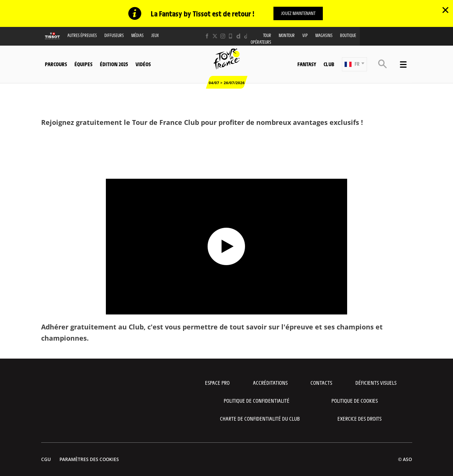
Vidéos (143, 64)
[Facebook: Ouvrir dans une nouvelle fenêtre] (207, 36)
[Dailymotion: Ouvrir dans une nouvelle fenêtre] (238, 36)
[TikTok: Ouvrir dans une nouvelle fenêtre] (246, 36)
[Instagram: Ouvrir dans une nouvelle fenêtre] (223, 36)
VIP (305, 35)
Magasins (324, 35)
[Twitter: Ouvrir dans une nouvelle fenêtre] (215, 36)
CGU (46, 459)
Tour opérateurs (261, 39)
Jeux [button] (155, 35)
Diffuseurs (114, 35)
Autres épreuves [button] (82, 35)
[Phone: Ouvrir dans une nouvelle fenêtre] (231, 36)
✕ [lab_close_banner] (445, 10)
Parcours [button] (56, 64)
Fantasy (307, 64)
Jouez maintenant (298, 13)
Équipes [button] (83, 64)
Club (329, 64)
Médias (137, 35)
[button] (354, 64)
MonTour (287, 35)
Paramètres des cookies (89, 459)
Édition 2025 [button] (114, 64)
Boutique (348, 35)
